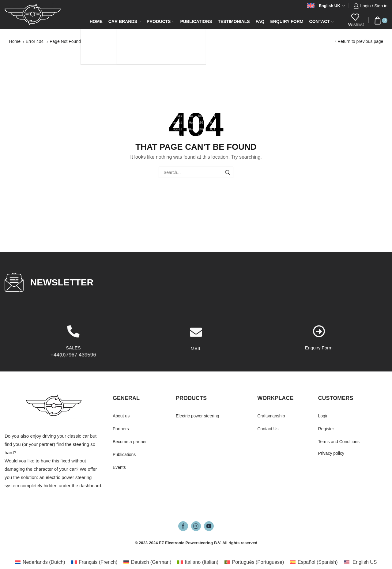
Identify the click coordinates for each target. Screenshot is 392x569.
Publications (196, 21)
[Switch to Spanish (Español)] (314, 562)
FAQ (260, 21)
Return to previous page (360, 41)
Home (96, 21)
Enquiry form (287, 21)
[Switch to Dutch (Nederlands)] (40, 562)
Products (161, 21)
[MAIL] (196, 354)
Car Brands (125, 21)
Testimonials (234, 21)
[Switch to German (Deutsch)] (147, 562)
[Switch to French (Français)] (94, 562)
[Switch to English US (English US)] (360, 562)
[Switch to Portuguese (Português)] (254, 562)
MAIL (196, 371)
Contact (321, 21)
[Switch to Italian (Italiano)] (198, 562)
